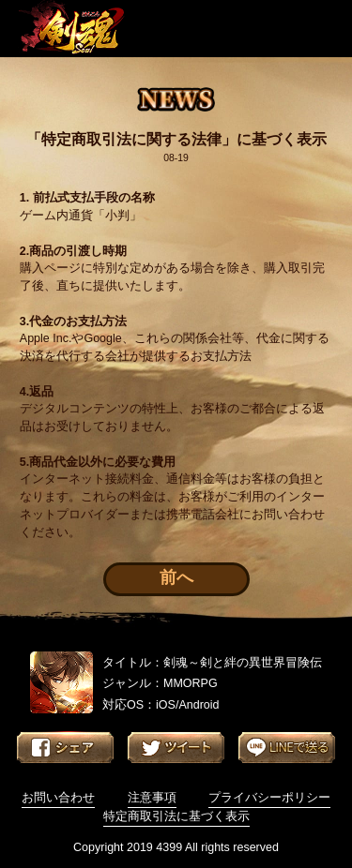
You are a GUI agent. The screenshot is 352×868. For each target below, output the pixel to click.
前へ (176, 577)
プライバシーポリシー (269, 798)
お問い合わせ (58, 798)
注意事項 (152, 798)
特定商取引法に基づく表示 (176, 816)
